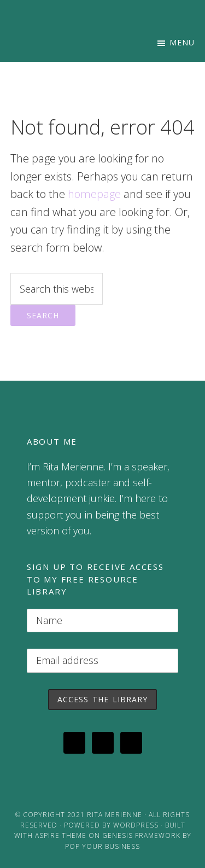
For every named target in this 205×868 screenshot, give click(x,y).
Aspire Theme (61, 835)
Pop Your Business (102, 846)
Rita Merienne (115, 815)
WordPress (136, 825)
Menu (182, 42)
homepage (94, 194)
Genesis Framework (141, 835)
